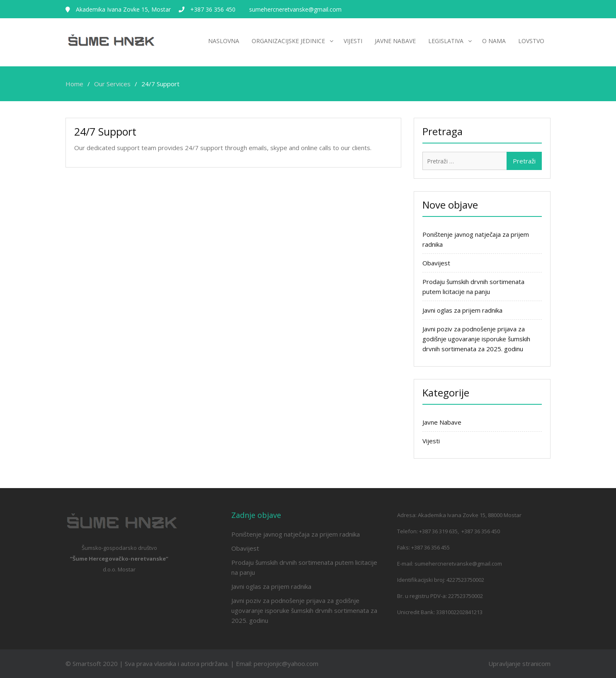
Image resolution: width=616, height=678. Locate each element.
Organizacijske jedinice (288, 41)
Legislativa (446, 41)
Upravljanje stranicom (519, 663)
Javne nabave (395, 41)
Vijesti (353, 41)
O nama (494, 41)
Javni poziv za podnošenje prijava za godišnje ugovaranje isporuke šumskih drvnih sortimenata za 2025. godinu (476, 339)
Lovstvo (531, 41)
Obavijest (436, 263)
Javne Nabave (442, 422)
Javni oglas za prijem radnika (462, 310)
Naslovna (224, 41)
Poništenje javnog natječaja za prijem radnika (296, 534)
